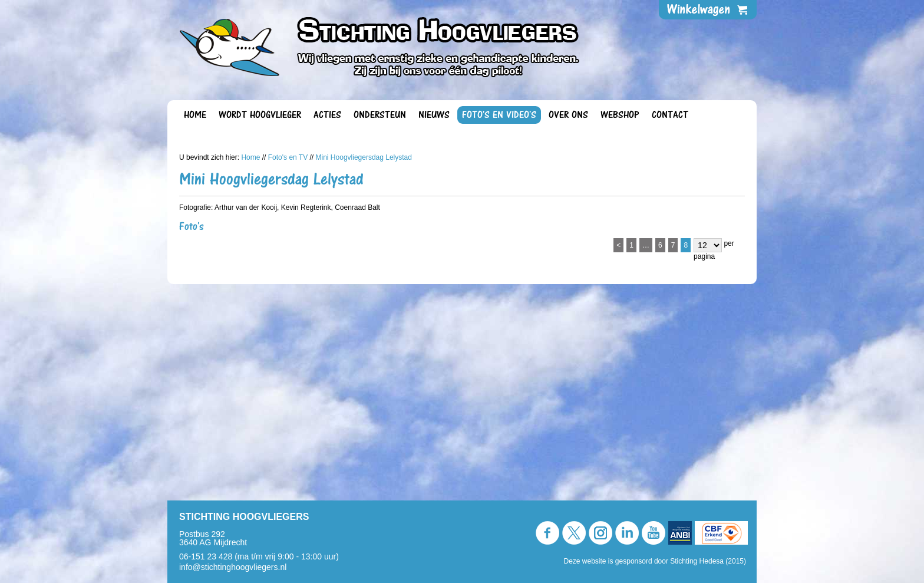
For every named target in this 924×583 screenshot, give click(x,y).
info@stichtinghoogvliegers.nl (233, 567)
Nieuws (434, 115)
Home (195, 115)
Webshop (620, 115)
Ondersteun (380, 115)
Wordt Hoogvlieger (260, 115)
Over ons (568, 115)
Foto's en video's (499, 115)
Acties (327, 115)
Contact (670, 115)
